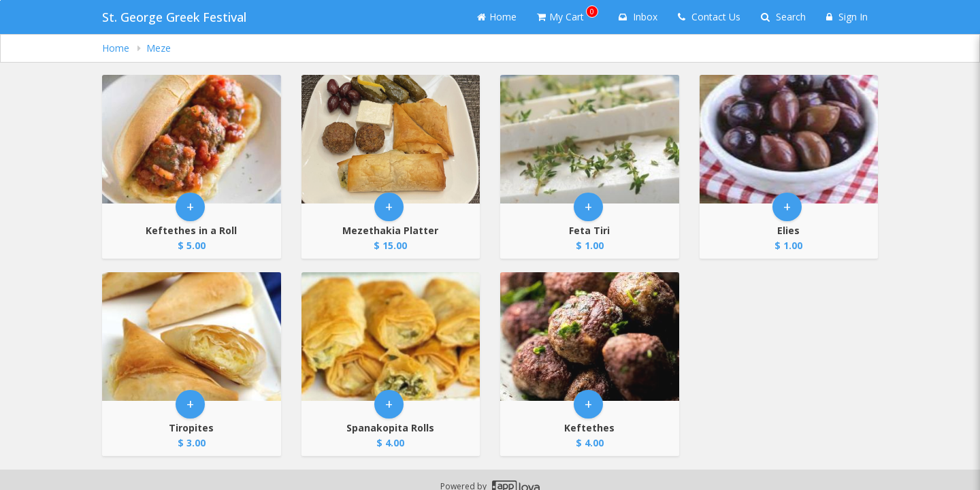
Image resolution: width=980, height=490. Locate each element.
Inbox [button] (638, 17)
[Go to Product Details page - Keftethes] (590, 337)
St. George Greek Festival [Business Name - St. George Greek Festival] (174, 17)
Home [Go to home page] (497, 17)
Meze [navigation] (159, 48)
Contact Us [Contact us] (709, 17)
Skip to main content (0, 0)
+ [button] (190, 207)
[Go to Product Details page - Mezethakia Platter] (391, 139)
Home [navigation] (117, 48)
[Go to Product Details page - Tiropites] (192, 337)
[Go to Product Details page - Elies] (789, 139)
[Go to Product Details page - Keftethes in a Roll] (192, 139)
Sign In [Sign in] (847, 17)
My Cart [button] (568, 14)
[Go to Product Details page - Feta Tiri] (590, 139)
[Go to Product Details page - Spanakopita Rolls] (391, 337)
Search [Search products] (783, 17)
